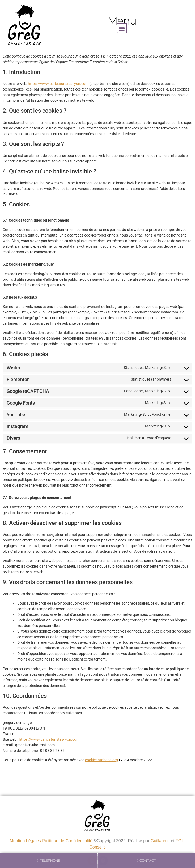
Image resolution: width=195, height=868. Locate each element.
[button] (122, 28)
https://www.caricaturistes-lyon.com (58, 84)
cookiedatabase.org (101, 760)
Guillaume (160, 841)
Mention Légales (25, 841)
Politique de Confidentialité (67, 841)
